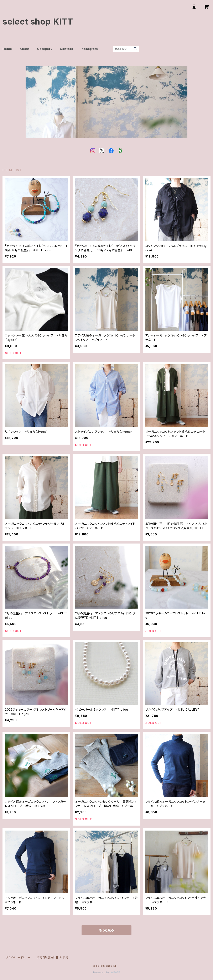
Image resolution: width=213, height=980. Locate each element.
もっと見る (106, 930)
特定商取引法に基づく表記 (53, 957)
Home (7, 49)
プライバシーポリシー (18, 957)
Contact (67, 49)
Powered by (106, 972)
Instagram (89, 49)
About (25, 49)
